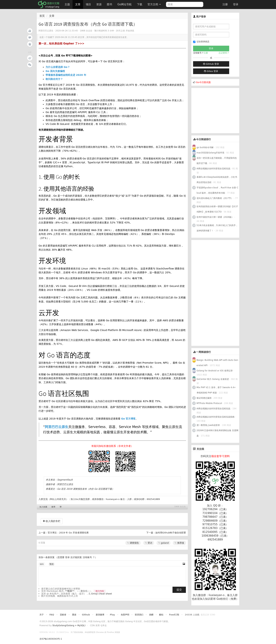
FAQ (52, 615)
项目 (88, 4)
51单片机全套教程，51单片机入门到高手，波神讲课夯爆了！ (217, 228)
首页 (42, 16)
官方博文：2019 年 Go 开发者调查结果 (68, 533)
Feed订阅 (174, 615)
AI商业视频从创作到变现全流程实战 (214, 169)
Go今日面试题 (203, 82)
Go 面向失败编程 (55, 71)
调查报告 (133, 543)
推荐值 (179, 543)
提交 (179, 590)
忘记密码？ (224, 53)
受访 (149, 543)
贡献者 (63, 615)
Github (86, 615)
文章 (78, 4)
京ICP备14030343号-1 (51, 639)
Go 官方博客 (128, 419)
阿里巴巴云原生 (57, 427)
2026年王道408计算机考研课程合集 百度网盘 (217, 433)
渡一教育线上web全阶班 (208, 425)
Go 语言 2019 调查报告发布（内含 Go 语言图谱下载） (86, 489)
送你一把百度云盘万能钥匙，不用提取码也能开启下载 (217, 161)
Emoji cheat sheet (102, 594)
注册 (225, 4)
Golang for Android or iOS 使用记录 (215, 371)
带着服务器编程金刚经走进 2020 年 (66, 75)
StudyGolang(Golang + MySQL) (69, 625)
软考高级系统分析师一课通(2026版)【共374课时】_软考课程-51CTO (217, 209)
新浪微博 (100, 615)
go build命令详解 (205, 147)
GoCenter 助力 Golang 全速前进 (213, 379)
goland (163, 543)
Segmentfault (65, 480)
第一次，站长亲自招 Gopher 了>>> (61, 44)
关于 (42, 615)
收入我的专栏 (52, 521)
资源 (99, 4)
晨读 (74, 615)
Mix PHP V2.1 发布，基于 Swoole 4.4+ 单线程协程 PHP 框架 (216, 390)
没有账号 (87, 557)
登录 (236, 4)
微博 (53, 507)
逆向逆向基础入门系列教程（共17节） (215, 198)
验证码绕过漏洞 (204, 398)
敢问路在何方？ (54, 79)
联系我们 (139, 615)
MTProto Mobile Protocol (209, 403)
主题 (67, 4)
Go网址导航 (125, 3)
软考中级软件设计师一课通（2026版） (215, 217)
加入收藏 (43, 507)
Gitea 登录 (211, 71)
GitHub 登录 (211, 64)
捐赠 (151, 615)
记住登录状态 (201, 42)
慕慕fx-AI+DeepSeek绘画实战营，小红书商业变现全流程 (217, 180)
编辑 (42, 564)
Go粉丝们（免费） (228, 599)
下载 (140, 4)
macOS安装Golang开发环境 (210, 153)
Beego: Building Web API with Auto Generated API (217, 363)
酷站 (161, 615)
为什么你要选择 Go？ (58, 67)
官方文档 (154, 4)
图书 (109, 4)
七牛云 (103, 625)
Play (112, 615)
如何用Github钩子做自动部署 (171, 533)
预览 (52, 564)
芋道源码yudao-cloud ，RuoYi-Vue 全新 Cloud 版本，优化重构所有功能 (217, 190)
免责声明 (125, 615)
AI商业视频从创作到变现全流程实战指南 (216, 417)
